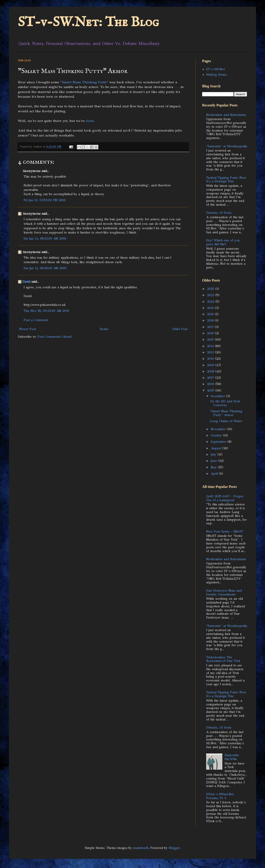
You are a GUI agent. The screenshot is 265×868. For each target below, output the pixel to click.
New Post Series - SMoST (225, 532)
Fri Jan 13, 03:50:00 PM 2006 (45, 200)
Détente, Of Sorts (219, 213)
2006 (211, 384)
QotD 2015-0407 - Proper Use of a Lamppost (225, 498)
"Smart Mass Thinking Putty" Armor (226, 413)
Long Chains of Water (226, 421)
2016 (211, 333)
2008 (211, 371)
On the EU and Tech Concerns (225, 403)
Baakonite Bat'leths (232, 757)
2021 (211, 308)
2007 (211, 378)
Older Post (180, 329)
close (90, 121)
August (216, 448)
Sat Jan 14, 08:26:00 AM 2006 (45, 268)
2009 (211, 365)
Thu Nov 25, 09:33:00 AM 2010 (46, 311)
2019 (211, 314)
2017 (211, 327)
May (214, 467)
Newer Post (28, 329)
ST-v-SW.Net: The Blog (88, 22)
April (215, 474)
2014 (211, 346)
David (26, 282)
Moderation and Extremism (226, 115)
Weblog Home (216, 75)
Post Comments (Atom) (55, 337)
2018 (211, 321)
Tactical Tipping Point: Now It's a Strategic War (226, 180)
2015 (211, 340)
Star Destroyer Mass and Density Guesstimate (224, 593)
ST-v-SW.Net (215, 69)
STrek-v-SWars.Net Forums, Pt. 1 (220, 796)
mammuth (141, 848)
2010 (211, 359)
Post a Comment (36, 320)
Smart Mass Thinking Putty (84, 82)
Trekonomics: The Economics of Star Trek (223, 659)
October (217, 435)
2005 (211, 391)
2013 (211, 352)
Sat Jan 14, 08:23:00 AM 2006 (45, 239)
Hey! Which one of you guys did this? (223, 242)
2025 (211, 289)
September (219, 442)
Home (104, 329)
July (214, 455)
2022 (211, 302)
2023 (211, 295)
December (218, 396)
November (219, 429)
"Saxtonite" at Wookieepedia (227, 146)
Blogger (174, 848)
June (214, 461)
